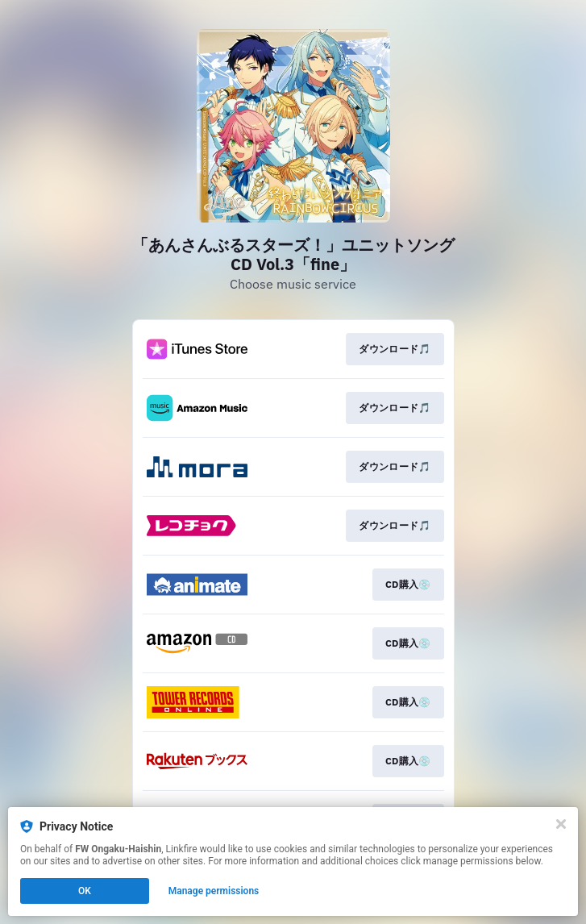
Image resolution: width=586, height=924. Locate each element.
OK (85, 891)
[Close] (561, 824)
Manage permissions (214, 891)
